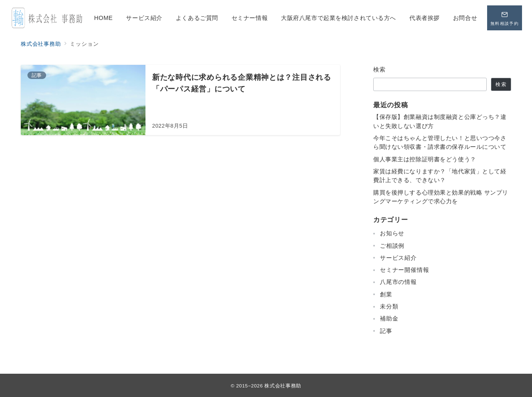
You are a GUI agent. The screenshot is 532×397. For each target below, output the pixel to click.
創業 (386, 294)
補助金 (389, 318)
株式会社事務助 (283, 386)
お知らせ (392, 233)
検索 (380, 69)
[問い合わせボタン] (505, 18)
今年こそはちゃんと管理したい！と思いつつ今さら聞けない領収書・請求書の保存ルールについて (440, 142)
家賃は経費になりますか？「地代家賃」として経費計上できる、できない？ (440, 176)
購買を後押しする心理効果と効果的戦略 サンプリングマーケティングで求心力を (441, 197)
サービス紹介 (398, 258)
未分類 (389, 306)
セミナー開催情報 (404, 270)
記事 (386, 331)
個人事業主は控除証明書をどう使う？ (425, 159)
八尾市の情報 (398, 282)
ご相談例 (392, 246)
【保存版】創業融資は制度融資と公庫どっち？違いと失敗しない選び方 (440, 121)
